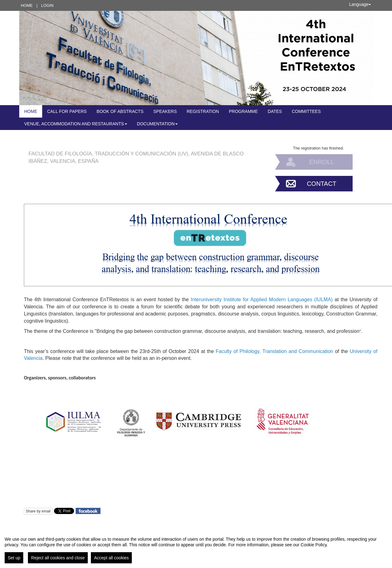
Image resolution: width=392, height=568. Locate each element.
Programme (243, 111)
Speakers (165, 111)
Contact (321, 184)
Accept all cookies (111, 558)
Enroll (322, 162)
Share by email (38, 511)
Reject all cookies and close (58, 558)
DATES (275, 111)
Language (360, 4)
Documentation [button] (158, 124)
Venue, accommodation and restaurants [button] (76, 124)
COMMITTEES (306, 111)
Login (47, 5)
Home (27, 5)
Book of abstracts (120, 111)
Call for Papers (67, 111)
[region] (196, 548)
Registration (203, 111)
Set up (14, 558)
